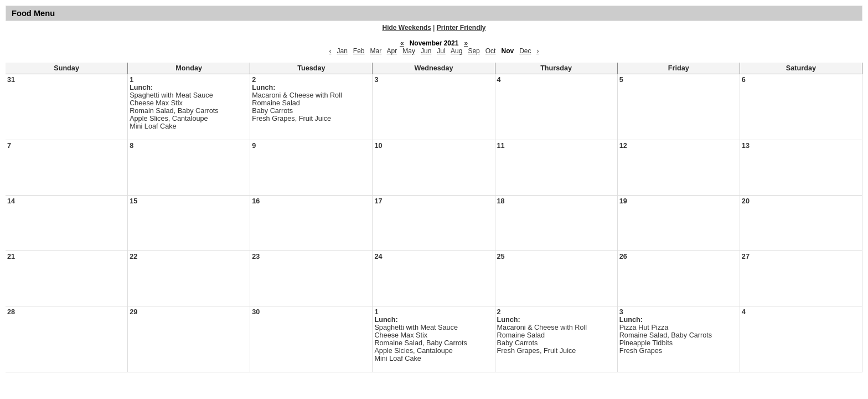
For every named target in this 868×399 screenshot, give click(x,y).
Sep (474, 51)
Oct (491, 51)
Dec (525, 51)
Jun (426, 51)
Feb (359, 51)
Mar (376, 51)
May (409, 51)
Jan (342, 51)
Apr (392, 51)
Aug (456, 51)
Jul (441, 51)
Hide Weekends (407, 28)
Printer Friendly (461, 28)
